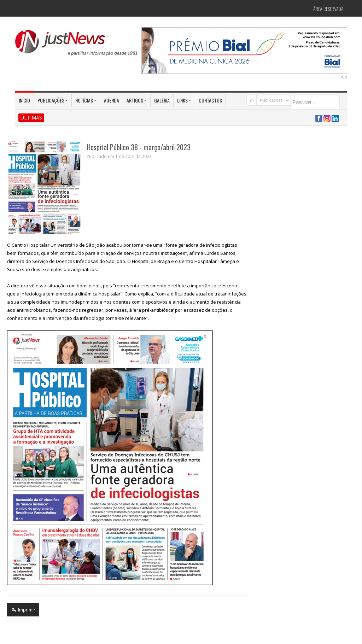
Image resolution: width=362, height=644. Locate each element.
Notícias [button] (86, 100)
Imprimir (23, 610)
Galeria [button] (162, 100)
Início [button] (24, 100)
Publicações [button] (53, 100)
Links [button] (184, 100)
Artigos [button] (137, 100)
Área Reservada (328, 9)
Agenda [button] (112, 100)
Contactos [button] (210, 100)
